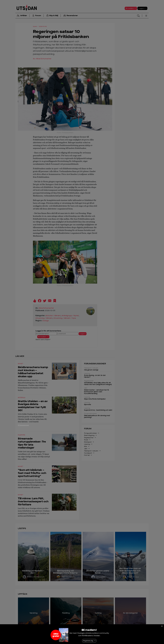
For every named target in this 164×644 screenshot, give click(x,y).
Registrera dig (88, 641)
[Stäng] (162, 626)
